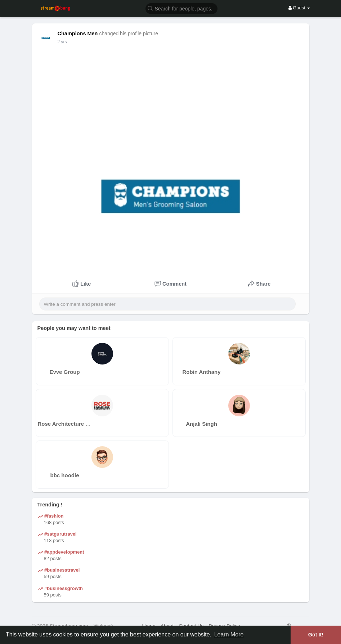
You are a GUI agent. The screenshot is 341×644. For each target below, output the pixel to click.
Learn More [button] (229, 634)
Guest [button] (299, 8)
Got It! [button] (316, 635)
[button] (181, 8)
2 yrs (62, 42)
